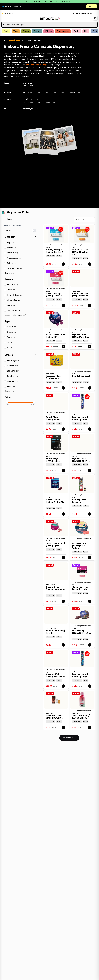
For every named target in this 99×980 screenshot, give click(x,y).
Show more (9, 273)
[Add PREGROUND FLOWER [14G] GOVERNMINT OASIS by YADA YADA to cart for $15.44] (90, 305)
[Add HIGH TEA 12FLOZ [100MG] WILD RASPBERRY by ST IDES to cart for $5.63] (90, 347)
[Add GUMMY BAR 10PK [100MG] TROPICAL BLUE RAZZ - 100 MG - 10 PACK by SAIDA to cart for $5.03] (63, 264)
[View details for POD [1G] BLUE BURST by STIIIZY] (82, 371)
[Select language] (17, 6)
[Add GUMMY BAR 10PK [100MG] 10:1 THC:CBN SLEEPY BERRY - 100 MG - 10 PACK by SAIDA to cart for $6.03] (90, 601)
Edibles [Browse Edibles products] (49, 31)
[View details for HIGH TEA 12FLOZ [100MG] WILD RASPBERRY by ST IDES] (82, 330)
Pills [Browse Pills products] (86, 31)
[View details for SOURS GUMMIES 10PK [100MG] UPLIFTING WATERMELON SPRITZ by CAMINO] (56, 539)
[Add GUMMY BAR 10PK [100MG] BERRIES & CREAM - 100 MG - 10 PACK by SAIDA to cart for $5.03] (63, 305)
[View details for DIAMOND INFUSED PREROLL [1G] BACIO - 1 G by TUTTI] (82, 412)
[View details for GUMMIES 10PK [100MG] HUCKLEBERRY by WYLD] (56, 669)
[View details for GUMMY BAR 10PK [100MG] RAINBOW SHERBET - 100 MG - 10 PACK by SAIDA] (82, 246)
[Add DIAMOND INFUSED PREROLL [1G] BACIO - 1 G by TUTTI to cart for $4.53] (90, 429)
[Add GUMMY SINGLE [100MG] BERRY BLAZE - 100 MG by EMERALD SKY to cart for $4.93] (63, 601)
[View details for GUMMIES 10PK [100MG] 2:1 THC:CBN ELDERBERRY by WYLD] (82, 627)
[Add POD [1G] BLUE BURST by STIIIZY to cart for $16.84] (90, 388)
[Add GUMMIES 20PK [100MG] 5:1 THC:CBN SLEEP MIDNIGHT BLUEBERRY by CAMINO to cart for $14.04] (63, 514)
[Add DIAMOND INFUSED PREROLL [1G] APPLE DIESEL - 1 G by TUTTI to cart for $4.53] (90, 686)
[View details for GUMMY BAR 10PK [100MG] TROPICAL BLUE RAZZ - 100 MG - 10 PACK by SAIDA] (56, 246)
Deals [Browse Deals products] (6, 31)
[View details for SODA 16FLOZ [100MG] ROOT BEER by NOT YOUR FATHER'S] (56, 627)
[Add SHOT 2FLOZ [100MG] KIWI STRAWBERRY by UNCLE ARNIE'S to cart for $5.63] (90, 727)
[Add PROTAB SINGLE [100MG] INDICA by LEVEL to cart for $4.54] (63, 470)
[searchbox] (49, 25)
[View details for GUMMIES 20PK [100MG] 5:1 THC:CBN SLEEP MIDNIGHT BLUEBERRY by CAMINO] (56, 496)
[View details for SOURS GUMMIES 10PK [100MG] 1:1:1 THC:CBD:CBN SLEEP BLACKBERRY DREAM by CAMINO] (56, 330)
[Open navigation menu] (4, 18)
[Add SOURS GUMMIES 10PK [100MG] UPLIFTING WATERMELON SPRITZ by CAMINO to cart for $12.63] (63, 558)
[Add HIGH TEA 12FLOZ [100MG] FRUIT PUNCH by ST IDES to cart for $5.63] (90, 470)
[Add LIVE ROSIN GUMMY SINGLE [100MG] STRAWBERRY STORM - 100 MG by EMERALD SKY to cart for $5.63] (63, 727)
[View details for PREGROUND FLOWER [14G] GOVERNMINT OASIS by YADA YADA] (82, 288)
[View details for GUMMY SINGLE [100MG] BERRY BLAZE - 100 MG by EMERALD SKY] (56, 583)
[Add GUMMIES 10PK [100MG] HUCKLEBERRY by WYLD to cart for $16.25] (63, 686)
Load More (71, 738)
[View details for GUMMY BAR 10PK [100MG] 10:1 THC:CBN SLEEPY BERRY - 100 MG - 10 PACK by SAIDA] (82, 583)
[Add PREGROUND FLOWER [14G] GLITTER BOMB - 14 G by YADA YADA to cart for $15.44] (63, 388)
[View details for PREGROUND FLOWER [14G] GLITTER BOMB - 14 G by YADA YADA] (56, 371)
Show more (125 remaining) (15, 315)
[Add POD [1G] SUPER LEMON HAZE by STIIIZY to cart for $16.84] (90, 514)
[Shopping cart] (95, 18)
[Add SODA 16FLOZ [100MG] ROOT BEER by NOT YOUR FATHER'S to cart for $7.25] (63, 645)
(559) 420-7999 (30, 99)
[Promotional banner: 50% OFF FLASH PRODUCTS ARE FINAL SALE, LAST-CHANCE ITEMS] (49, 1)
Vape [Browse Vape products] (16, 31)
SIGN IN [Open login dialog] (92, 6)
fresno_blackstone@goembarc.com (39, 102)
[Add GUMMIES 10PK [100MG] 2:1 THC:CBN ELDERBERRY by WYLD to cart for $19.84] (90, 645)
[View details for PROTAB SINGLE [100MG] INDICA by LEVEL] (56, 453)
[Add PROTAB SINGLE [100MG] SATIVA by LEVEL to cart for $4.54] (63, 429)
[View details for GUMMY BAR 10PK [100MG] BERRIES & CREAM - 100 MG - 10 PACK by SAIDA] (56, 288)
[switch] (34, 231)
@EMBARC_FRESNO (30, 109)
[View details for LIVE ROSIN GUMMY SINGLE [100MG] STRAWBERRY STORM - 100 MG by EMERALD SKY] (56, 710)
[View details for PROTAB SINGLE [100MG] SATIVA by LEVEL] (56, 412)
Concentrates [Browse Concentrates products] (63, 31)
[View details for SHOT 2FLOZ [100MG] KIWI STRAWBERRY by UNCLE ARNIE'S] (82, 710)
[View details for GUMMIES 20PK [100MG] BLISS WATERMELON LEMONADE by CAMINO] (82, 539)
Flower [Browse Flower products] (26, 31)
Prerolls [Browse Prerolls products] (37, 31)
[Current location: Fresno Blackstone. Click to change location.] (85, 14)
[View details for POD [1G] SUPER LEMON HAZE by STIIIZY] (82, 496)
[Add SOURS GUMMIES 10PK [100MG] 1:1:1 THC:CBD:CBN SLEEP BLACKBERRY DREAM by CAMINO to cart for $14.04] (63, 347)
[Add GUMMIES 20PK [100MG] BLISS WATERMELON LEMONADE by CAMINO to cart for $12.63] (90, 558)
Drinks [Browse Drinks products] (77, 31)
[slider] (7, 402)
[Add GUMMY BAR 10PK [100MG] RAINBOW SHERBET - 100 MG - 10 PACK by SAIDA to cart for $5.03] (90, 264)
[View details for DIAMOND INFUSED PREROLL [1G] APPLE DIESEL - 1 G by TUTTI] (82, 669)
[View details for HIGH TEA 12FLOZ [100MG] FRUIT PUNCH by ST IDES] (82, 453)
